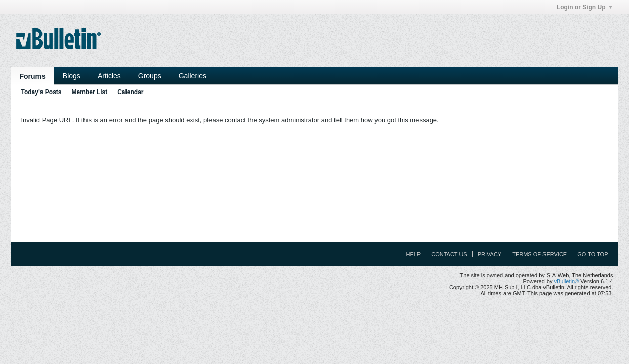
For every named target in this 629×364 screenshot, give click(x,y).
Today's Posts (41, 92)
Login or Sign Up (584, 7)
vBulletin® (567, 281)
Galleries (193, 76)
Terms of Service (539, 254)
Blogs (72, 76)
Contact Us (449, 254)
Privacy (490, 254)
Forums (33, 76)
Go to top (593, 254)
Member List (90, 92)
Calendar (130, 92)
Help (413, 254)
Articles (109, 76)
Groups (150, 76)
